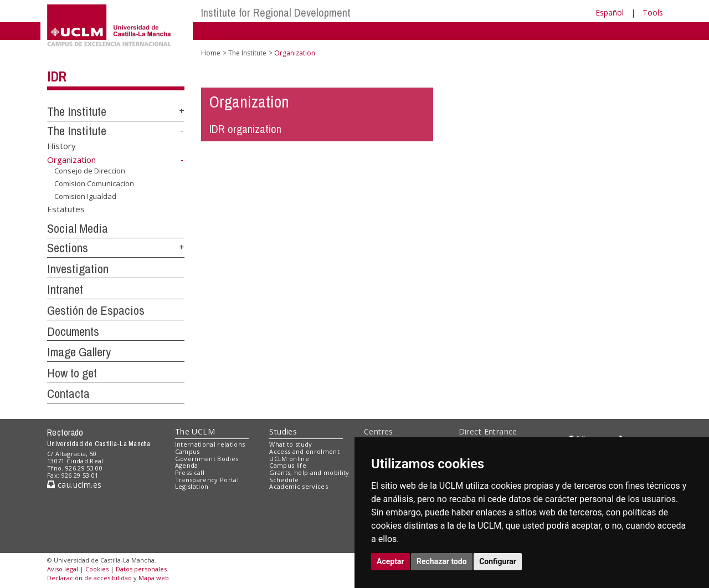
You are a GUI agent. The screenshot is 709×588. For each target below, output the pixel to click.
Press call (190, 472)
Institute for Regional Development (276, 12)
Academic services (299, 486)
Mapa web (154, 578)
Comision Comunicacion (94, 183)
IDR (56, 76)
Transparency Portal (207, 480)
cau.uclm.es (74, 485)
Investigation (78, 269)
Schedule (284, 480)
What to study (291, 444)
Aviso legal (63, 569)
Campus (187, 451)
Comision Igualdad (85, 196)
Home (211, 53)
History (61, 145)
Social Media (78, 228)
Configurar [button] (498, 561)
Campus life (288, 465)
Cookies (97, 569)
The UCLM (195, 431)
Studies (283, 431)
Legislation (192, 486)
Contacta (68, 393)
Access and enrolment (304, 451)
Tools (653, 12)
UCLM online (289, 459)
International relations (210, 444)
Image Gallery (79, 352)
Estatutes (66, 209)
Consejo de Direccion (90, 171)
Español (610, 12)
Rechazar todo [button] (442, 561)
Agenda (187, 465)
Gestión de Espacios (96, 310)
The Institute (77, 111)
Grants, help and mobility (309, 472)
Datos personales (141, 569)
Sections (68, 248)
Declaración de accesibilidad (89, 578)
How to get (72, 373)
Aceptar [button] (391, 561)
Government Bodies (207, 459)
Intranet (65, 289)
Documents (73, 331)
